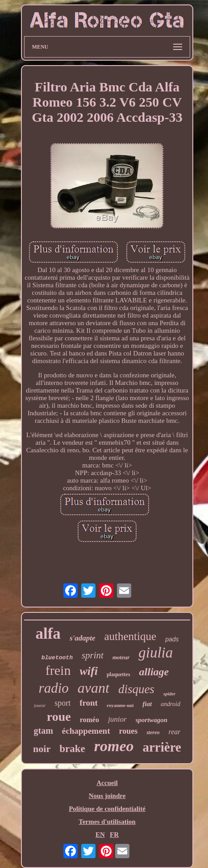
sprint (93, 655)
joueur (40, 705)
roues (129, 731)
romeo (114, 746)
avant (94, 688)
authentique (130, 636)
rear (175, 732)
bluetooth (57, 658)
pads (172, 639)
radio (54, 688)
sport (62, 703)
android (171, 704)
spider (170, 694)
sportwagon (152, 720)
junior (117, 719)
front (89, 703)
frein (58, 670)
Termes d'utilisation (107, 822)
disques (136, 689)
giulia (156, 653)
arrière (162, 747)
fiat (147, 704)
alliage (154, 672)
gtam (44, 731)
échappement (86, 731)
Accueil (107, 783)
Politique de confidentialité (107, 809)
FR (114, 835)
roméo (89, 720)
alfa (48, 634)
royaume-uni (120, 705)
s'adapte (83, 638)
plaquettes (119, 674)
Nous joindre (107, 796)
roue (59, 717)
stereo (153, 732)
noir (42, 749)
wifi (88, 671)
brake (72, 749)
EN (100, 835)
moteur (121, 657)
